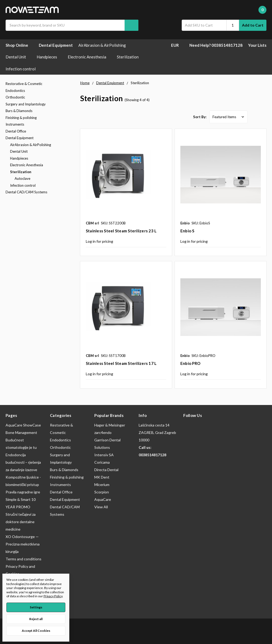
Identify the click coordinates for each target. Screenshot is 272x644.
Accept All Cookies (36, 631)
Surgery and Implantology (26, 104)
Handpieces (49, 57)
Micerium (102, 485)
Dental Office (16, 131)
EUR (177, 45)
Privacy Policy (53, 596)
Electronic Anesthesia (90, 57)
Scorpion (102, 492)
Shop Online (19, 45)
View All (101, 507)
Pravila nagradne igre (23, 492)
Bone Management (21, 432)
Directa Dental (106, 470)
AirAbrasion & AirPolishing (105, 45)
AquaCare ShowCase (23, 425)
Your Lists (257, 45)
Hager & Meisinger (110, 425)
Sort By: (200, 117)
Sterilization (130, 57)
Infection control (23, 69)
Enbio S (187, 231)
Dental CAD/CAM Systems (26, 192)
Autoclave (22, 178)
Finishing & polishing (21, 118)
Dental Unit (18, 57)
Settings (36, 607)
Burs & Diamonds (19, 111)
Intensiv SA (104, 455)
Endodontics (15, 91)
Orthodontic (15, 97)
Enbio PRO (190, 363)
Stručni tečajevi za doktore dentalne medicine (21, 522)
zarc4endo (103, 432)
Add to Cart (253, 25)
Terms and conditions (24, 559)
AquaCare (103, 499)
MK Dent (102, 477)
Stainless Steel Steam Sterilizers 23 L (121, 231)
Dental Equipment (56, 45)
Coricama (102, 462)
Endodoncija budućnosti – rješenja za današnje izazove (23, 462)
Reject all (36, 619)
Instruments (15, 124)
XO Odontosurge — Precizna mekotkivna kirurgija (23, 544)
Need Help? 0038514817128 (216, 45)
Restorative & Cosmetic (24, 84)
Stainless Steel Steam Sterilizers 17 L (121, 363)
